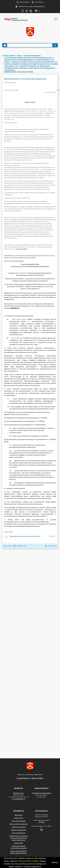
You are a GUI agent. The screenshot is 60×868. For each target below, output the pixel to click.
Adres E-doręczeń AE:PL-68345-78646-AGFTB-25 (19, 852)
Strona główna (9, 56)
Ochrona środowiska (32, 56)
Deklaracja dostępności (19, 830)
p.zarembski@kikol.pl (19, 799)
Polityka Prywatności (19, 827)
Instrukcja (38, 2)
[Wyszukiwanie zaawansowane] (30, 45)
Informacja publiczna (19, 833)
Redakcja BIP (19, 843)
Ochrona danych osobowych (19, 824)
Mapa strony (23, 2)
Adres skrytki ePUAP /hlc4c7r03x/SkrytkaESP (19, 847)
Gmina (19, 56)
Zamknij (55, 862)
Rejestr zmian (19, 818)
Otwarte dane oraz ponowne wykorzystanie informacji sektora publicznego (19, 838)
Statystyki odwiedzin (19, 821)
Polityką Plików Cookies (29, 861)
